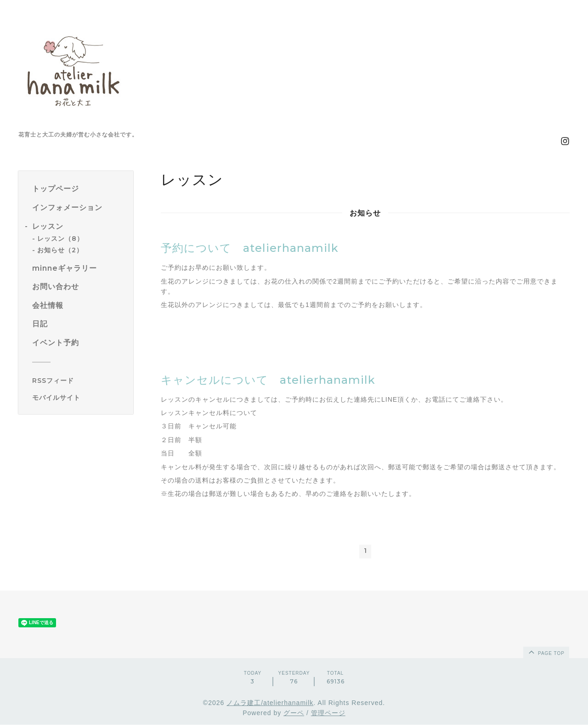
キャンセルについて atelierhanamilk (268, 380)
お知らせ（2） (60, 250)
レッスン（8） (60, 239)
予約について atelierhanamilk (250, 248)
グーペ (294, 716)
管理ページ (328, 716)
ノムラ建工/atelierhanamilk (270, 706)
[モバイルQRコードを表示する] (79, 398)
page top (546, 655)
